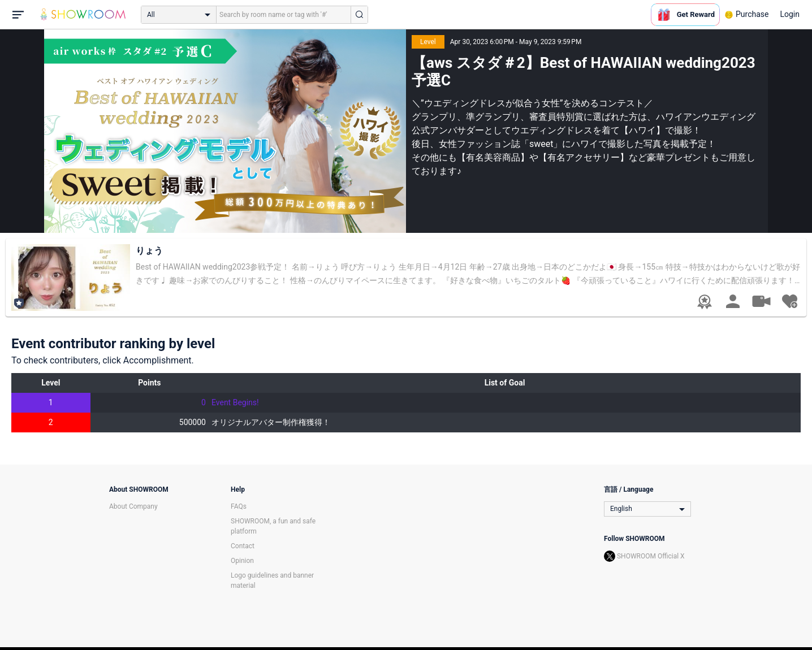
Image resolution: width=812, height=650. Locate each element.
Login (790, 14)
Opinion (242, 561)
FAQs (239, 506)
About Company (133, 506)
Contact (243, 546)
